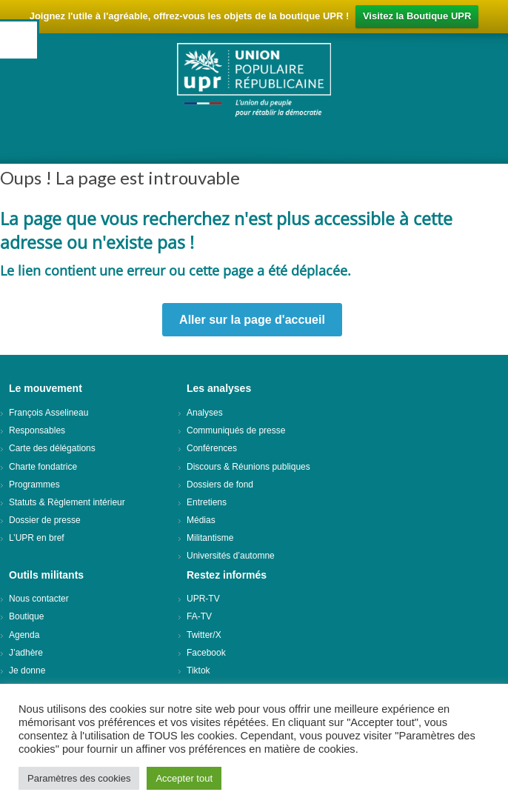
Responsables (37, 430)
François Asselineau (49, 413)
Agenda (24, 635)
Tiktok (198, 670)
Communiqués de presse (236, 430)
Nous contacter (39, 599)
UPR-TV (203, 599)
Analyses (205, 413)
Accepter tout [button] (184, 778)
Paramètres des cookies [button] (79, 778)
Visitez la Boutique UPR (417, 16)
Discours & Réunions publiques (248, 467)
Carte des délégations (52, 448)
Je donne (27, 670)
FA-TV (199, 616)
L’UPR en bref (37, 538)
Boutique (26, 616)
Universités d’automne (231, 556)
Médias (201, 520)
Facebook (206, 653)
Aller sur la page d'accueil (252, 320)
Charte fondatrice (43, 467)
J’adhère (26, 653)
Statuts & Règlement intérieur (67, 502)
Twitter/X (204, 635)
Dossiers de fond (220, 485)
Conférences (212, 448)
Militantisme (210, 538)
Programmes (34, 485)
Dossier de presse (45, 520)
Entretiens (207, 502)
